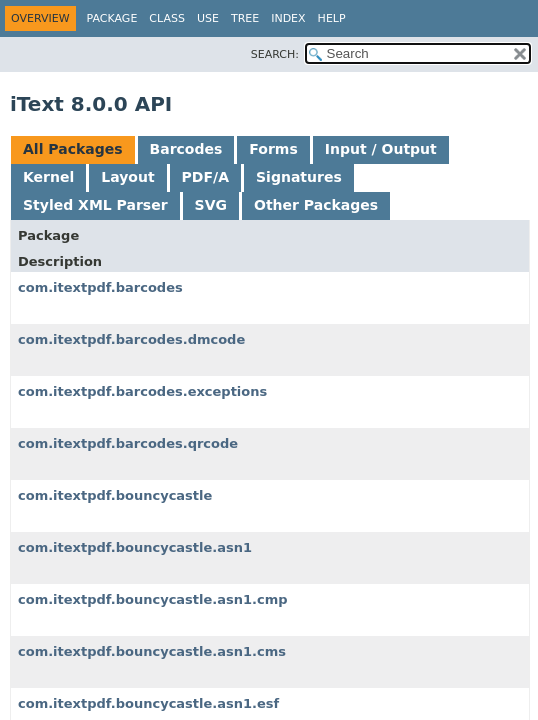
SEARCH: (275, 54)
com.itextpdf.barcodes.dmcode (131, 339)
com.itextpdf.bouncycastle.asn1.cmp (153, 599)
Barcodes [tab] (186, 149)
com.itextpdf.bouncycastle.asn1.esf (148, 703)
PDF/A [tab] (205, 177)
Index (288, 18)
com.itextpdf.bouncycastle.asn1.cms (152, 651)
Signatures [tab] (299, 177)
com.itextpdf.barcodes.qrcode (128, 443)
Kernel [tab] (48, 177)
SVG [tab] (211, 205)
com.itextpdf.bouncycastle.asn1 (135, 547)
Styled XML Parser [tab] (95, 205)
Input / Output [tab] (381, 149)
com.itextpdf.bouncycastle (115, 495)
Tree (245, 18)
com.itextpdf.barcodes (100, 287)
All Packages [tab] (73, 149)
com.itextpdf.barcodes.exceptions (142, 391)
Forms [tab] (273, 149)
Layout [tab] (127, 177)
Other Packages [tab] (316, 205)
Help (332, 18)
